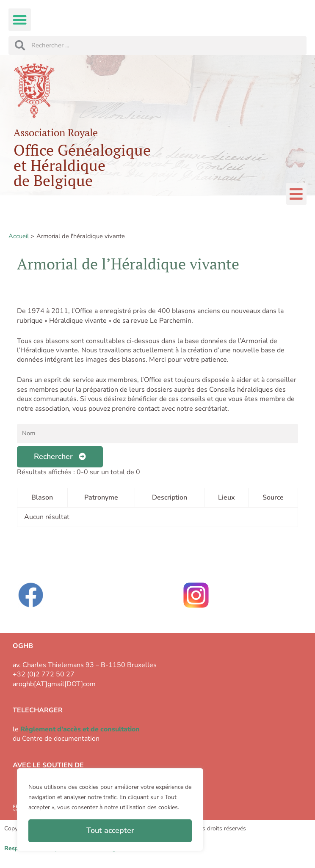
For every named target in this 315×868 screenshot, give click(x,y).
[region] (110, 810)
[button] (20, 20)
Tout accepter (110, 830)
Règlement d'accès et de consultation (80, 729)
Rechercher (60, 456)
